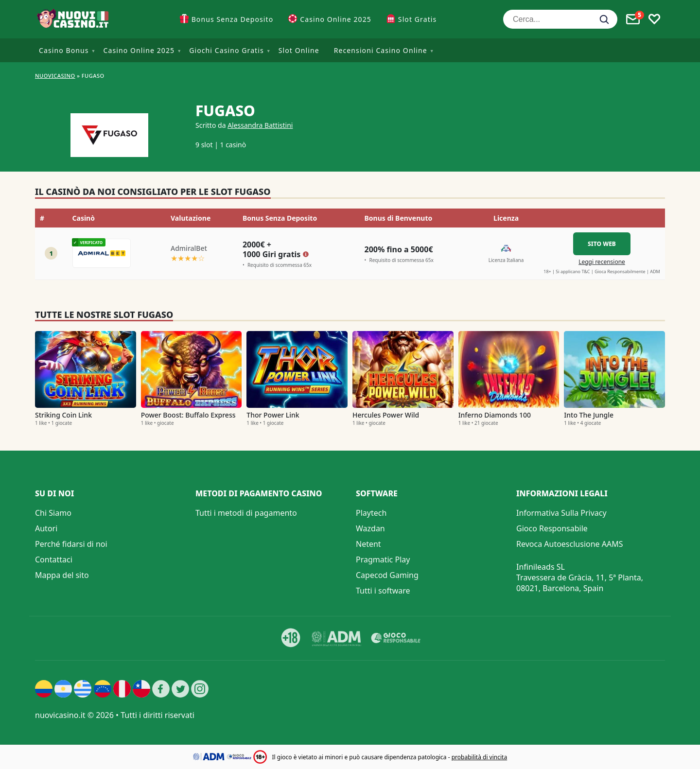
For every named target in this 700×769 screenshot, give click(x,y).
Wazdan (370, 528)
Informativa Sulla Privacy (561, 513)
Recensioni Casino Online (381, 50)
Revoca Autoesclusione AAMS (570, 544)
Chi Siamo (53, 513)
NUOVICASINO (55, 76)
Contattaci (54, 559)
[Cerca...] (560, 19)
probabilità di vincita (479, 757)
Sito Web (602, 244)
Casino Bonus (64, 50)
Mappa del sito (62, 575)
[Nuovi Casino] (74, 19)
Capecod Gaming (387, 575)
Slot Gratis (417, 19)
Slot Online (299, 50)
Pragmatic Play (383, 559)
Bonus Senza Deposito (233, 19)
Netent (368, 544)
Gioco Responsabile (552, 528)
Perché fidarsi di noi (71, 544)
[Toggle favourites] (654, 19)
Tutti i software (383, 591)
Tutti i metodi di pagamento (246, 513)
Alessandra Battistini (260, 125)
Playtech (371, 513)
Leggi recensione (602, 262)
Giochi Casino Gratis (227, 50)
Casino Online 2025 (336, 19)
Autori (46, 528)
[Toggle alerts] (633, 19)
